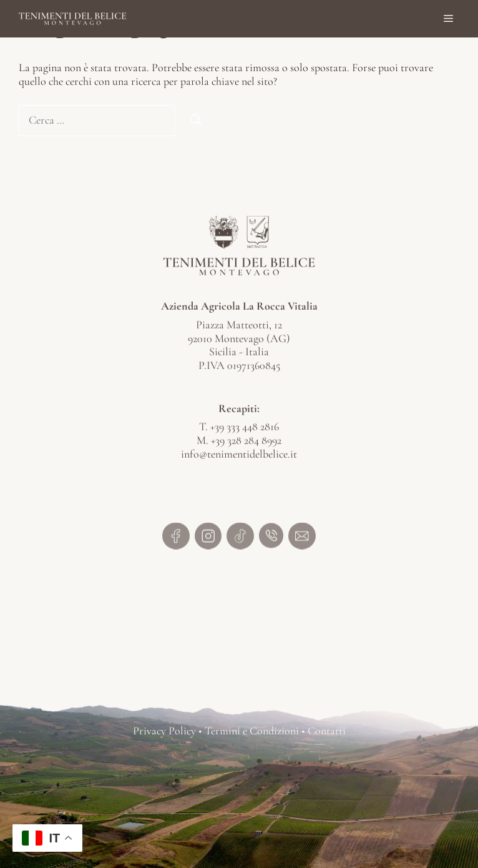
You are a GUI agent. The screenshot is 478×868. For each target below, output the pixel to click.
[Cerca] (196, 120)
